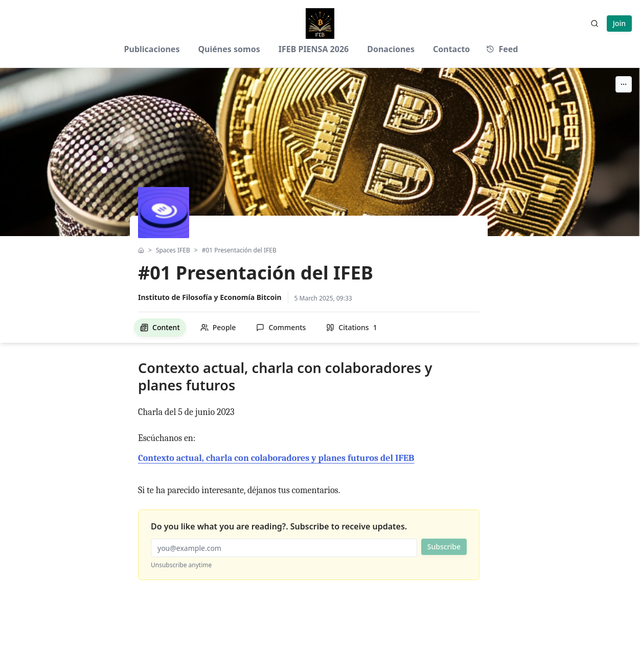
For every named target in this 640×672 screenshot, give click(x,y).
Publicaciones (152, 49)
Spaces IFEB (173, 250)
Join (619, 23)
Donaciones (391, 49)
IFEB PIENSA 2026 (314, 49)
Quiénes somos (229, 49)
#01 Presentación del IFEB (239, 250)
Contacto (451, 49)
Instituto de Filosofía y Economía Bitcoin (210, 297)
